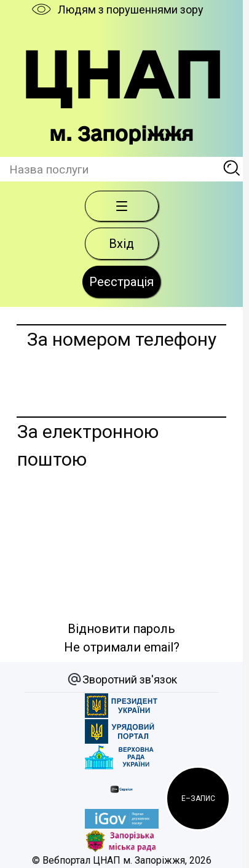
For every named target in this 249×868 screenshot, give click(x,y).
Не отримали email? (122, 647)
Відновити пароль (121, 629)
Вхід (121, 244)
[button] (198, 798)
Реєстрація (121, 282)
